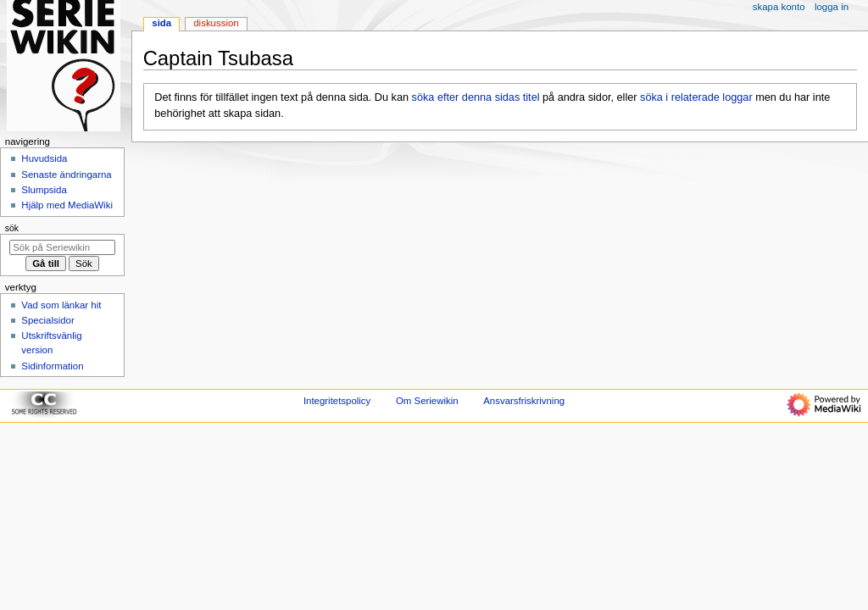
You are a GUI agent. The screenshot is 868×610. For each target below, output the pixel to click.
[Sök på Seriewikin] (62, 247)
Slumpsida (44, 190)
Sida (161, 23)
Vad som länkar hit (61, 305)
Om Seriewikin (427, 401)
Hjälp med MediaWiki (67, 205)
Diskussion (216, 23)
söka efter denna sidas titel (476, 97)
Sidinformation (52, 366)
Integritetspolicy (337, 401)
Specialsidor (47, 320)
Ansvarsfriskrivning (524, 401)
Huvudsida (44, 158)
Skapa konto (779, 7)
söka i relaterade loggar (696, 97)
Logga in (832, 7)
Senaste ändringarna (66, 175)
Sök (12, 228)
